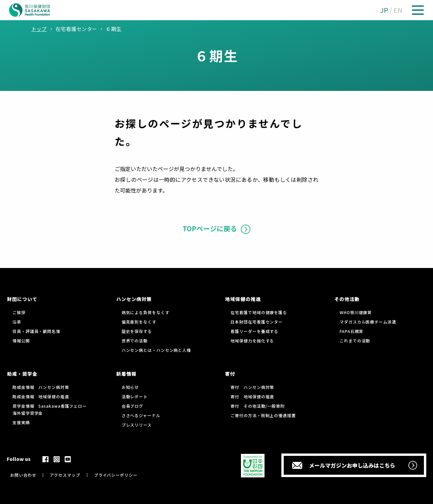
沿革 (17, 322)
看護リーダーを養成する (254, 331)
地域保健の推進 (243, 299)
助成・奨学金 (22, 374)
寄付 (230, 374)
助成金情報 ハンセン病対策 (41, 387)
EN (398, 10)
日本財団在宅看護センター (257, 322)
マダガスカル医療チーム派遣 (368, 322)
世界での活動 (135, 341)
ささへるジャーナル (141, 415)
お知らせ (130, 387)
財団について (22, 299)
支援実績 (21, 422)
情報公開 (21, 341)
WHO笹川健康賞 (356, 312)
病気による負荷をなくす (146, 312)
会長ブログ (133, 406)
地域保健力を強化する (252, 341)
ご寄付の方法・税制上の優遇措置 (263, 415)
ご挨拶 (19, 312)
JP (384, 10)
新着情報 (126, 374)
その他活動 (347, 299)
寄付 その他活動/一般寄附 (258, 406)
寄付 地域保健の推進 (252, 396)
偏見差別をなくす (139, 322)
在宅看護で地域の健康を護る (259, 312)
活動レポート (135, 396)
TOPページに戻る (210, 228)
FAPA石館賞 (351, 331)
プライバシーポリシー (116, 475)
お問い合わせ (23, 475)
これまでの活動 (355, 341)
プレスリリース (137, 425)
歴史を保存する (137, 331)
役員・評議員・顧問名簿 (36, 331)
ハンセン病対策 (134, 299)
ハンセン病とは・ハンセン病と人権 (156, 350)
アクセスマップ (65, 475)
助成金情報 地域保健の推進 (41, 396)
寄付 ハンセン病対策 (252, 387)
